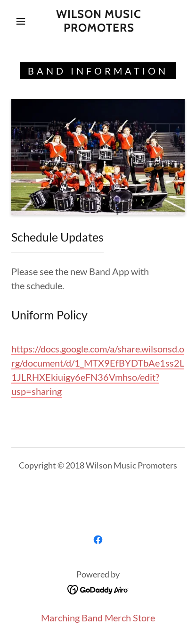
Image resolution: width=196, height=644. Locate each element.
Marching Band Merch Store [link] (98, 618)
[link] (99, 21)
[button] (21, 21)
